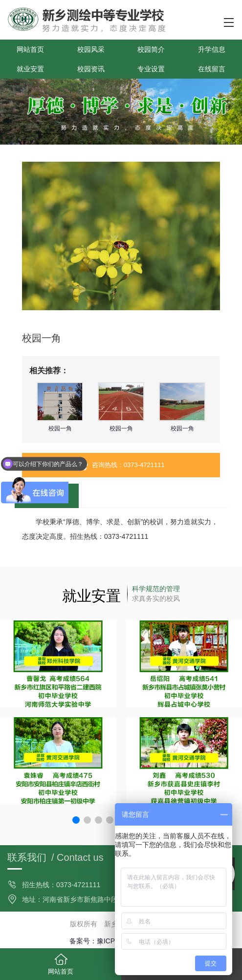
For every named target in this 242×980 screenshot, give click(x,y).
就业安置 (30, 69)
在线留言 (212, 69)
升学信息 (212, 49)
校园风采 (91, 49)
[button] (76, 820)
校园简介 (151, 49)
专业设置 (151, 69)
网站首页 (30, 49)
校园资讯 (91, 69)
